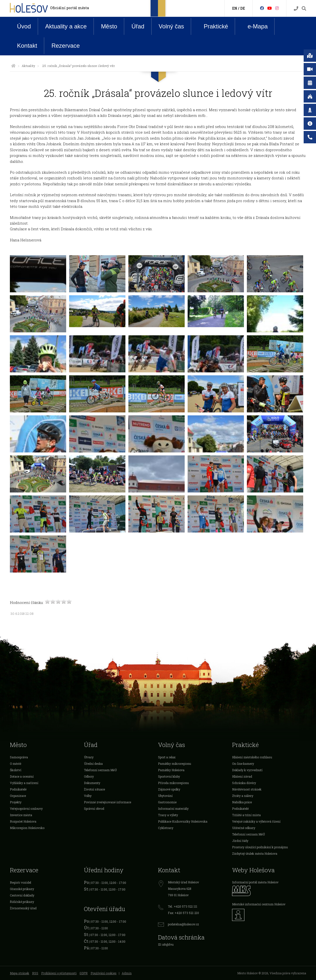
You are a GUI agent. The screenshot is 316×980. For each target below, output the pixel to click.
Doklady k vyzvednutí (247, 770)
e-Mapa (254, 26)
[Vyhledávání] (304, 9)
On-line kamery (243, 764)
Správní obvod (94, 809)
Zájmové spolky (169, 789)
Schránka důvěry (244, 783)
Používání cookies (104, 973)
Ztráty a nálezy (243, 796)
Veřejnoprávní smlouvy (26, 809)
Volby (88, 796)
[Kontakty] (296, 9)
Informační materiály (173, 809)
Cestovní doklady (22, 895)
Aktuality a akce (66, 26)
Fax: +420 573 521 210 (183, 913)
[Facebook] (262, 8)
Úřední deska (93, 764)
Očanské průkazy (22, 889)
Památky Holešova (171, 770)
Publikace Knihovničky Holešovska (183, 821)
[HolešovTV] (270, 8)
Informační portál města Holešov (255, 882)
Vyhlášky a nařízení (24, 783)
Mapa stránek (20, 973)
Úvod (24, 26)
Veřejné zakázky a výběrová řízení (256, 821)
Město (109, 26)
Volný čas (171, 26)
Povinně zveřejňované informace (108, 802)
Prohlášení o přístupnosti (59, 973)
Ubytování (165, 796)
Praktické (212, 26)
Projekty (16, 802)
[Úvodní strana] (13, 66)
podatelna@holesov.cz (183, 924)
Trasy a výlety (168, 815)
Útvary (89, 757)
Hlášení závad (242, 776)
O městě (16, 764)
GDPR (84, 973)
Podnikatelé (18, 789)
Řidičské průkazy (22, 902)
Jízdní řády (240, 841)
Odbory (89, 776)
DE (243, 8)
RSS (35, 973)
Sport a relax (167, 757)
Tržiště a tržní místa (246, 815)
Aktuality (28, 66)
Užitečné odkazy (244, 828)
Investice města (21, 815)
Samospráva (19, 757)
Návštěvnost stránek (247, 789)
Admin (127, 973)
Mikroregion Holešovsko (27, 828)
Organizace (18, 796)
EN (235, 8)
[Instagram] (277, 8)
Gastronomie (167, 802)
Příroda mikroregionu (173, 783)
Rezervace (66, 46)
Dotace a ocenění (22, 776)
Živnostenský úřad (23, 908)
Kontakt (27, 46)
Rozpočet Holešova (23, 821)
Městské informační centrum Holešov (259, 904)
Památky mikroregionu (175, 764)
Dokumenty (92, 783)
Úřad (138, 26)
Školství (16, 770)
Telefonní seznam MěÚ (100, 770)
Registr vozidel (20, 882)
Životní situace (94, 789)
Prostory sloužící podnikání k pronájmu (260, 847)
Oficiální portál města (69, 8)
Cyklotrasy (166, 828)
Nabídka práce (242, 802)
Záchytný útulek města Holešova (255, 853)
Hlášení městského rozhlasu (252, 757)
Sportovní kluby (169, 776)
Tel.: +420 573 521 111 (183, 906)
